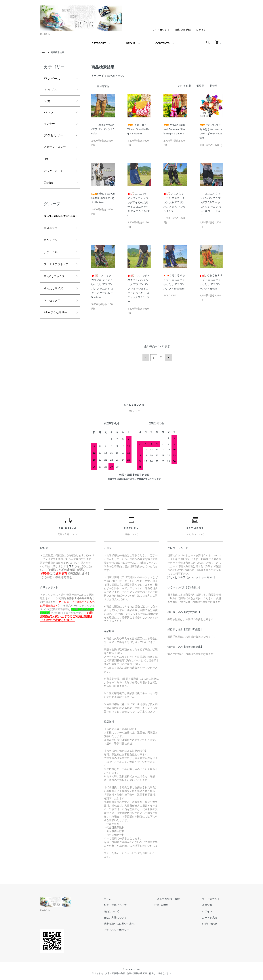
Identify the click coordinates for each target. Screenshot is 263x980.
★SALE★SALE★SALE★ (62, 226)
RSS (168, 904)
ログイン (201, 30)
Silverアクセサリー (58, 336)
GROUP (131, 43)
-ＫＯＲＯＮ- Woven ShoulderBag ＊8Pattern (138, 129)
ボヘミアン (52, 252)
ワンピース (52, 79)
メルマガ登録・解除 (177, 898)
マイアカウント (161, 30)
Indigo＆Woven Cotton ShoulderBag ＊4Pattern (103, 198)
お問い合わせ (213, 923)
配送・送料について (130, 904)
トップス (50, 90)
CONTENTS (162, 43)
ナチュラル (52, 265)
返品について (126, 911)
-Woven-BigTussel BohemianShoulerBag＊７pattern (175, 129)
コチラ (73, 565)
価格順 (200, 86)
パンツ (49, 112)
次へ (167, 357)
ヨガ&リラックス (56, 297)
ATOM (176, 904)
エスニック (52, 239)
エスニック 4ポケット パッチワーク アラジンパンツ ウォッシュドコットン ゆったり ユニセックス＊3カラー (139, 288)
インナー (50, 124)
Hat (46, 167)
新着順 (214, 86)
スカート (50, 101)
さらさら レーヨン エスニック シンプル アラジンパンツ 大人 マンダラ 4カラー (174, 202)
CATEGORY (99, 43)
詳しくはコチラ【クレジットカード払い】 (192, 576)
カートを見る (213, 917)
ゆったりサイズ (55, 310)
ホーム (43, 52)
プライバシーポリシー (131, 929)
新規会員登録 (183, 30)
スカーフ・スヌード (57, 151)
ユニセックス (54, 323)
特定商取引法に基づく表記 (134, 923)
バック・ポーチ (55, 180)
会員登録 (210, 904)
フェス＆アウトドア (57, 281)
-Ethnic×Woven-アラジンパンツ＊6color (103, 129)
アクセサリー (54, 136)
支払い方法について (130, 917)
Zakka (48, 192)
